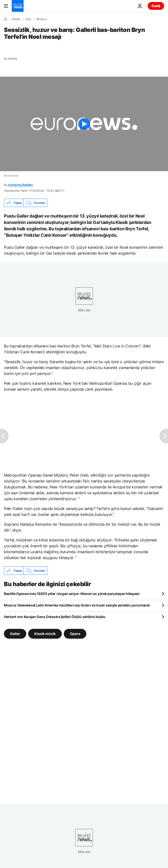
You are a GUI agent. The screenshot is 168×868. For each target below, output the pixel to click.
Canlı (156, 6)
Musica (42, 19)
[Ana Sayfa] (5, 19)
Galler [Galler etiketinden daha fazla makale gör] (15, 634)
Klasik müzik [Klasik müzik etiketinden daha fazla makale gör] (45, 634)
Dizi (28, 19)
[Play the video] (84, 124)
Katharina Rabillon (20, 185)
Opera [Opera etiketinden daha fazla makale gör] (75, 634)
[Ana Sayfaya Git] (18, 6)
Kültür (16, 19)
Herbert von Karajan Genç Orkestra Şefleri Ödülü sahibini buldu (55, 617)
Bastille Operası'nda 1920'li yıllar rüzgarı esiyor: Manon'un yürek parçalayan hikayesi (72, 594)
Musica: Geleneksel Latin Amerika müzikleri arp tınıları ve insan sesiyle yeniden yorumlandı (77, 605)
